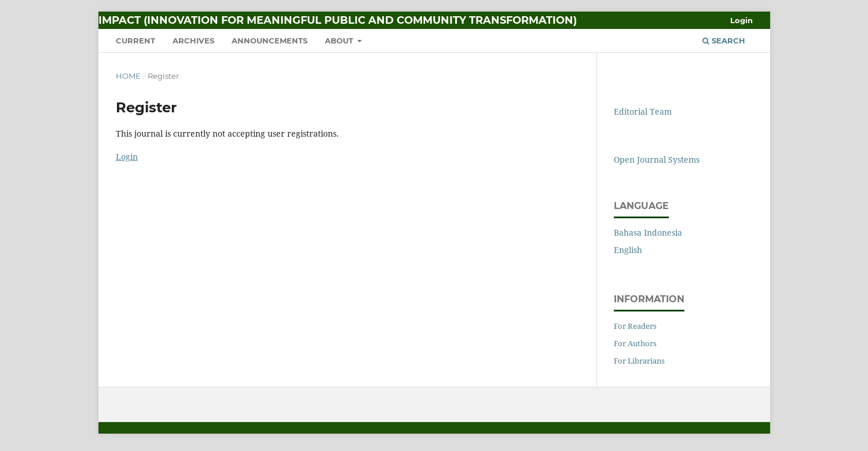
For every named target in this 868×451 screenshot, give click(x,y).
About (340, 41)
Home (128, 76)
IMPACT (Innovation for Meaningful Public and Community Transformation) (338, 20)
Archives (193, 41)
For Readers (635, 326)
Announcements (270, 41)
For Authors (635, 343)
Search (724, 41)
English (628, 250)
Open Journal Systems (657, 159)
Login (741, 20)
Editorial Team (643, 111)
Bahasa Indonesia (648, 232)
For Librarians (639, 361)
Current (135, 41)
